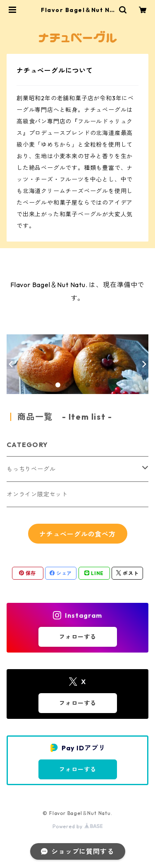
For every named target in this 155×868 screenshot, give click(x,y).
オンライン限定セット (37, 494)
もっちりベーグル (31, 469)
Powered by (77, 826)
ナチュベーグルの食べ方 (77, 534)
